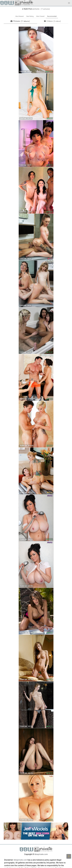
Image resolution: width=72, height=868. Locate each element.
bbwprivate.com (41, 854)
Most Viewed (40, 16)
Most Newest (20, 16)
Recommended (52, 16)
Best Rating (30, 16)
